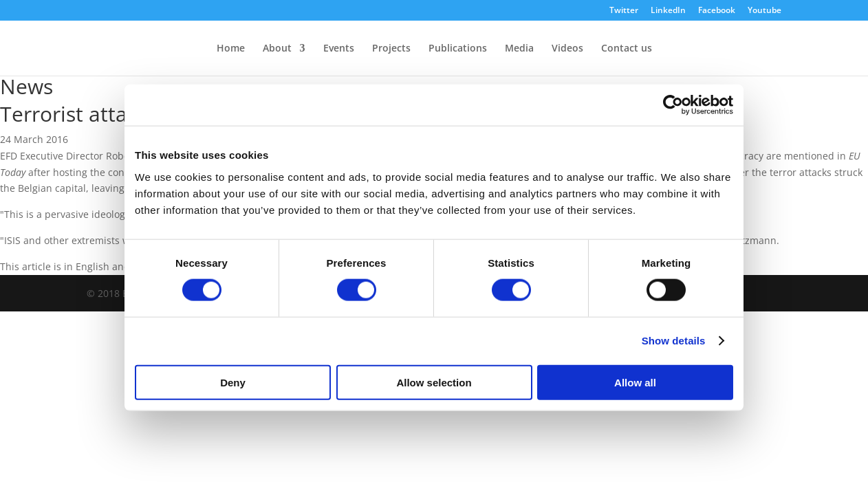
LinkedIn (668, 11)
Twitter (624, 11)
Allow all (635, 382)
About (277, 49)
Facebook (717, 11)
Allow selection (434, 382)
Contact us (627, 49)
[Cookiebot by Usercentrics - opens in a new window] (673, 105)
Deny (233, 382)
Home (231, 49)
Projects (391, 49)
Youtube (764, 11)
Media (519, 49)
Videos (567, 49)
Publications (458, 49)
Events (339, 49)
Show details (674, 341)
